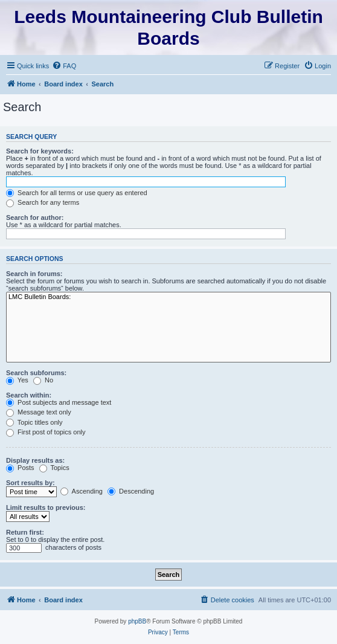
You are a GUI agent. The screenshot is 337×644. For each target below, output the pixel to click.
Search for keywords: (40, 151)
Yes (17, 380)
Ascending (82, 491)
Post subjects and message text (59, 402)
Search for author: (35, 217)
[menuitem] (64, 66)
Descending (131, 491)
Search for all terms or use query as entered (77, 193)
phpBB (137, 621)
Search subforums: (36, 373)
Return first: (25, 532)
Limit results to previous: (46, 507)
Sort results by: (30, 483)
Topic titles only (34, 422)
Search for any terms (43, 202)
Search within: (29, 395)
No (43, 380)
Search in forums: (34, 274)
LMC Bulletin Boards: (168, 297)
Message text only (39, 412)
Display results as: (35, 460)
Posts (20, 468)
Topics (54, 468)
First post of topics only (46, 432)
